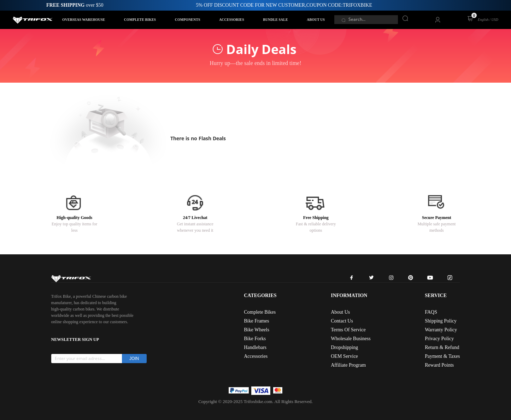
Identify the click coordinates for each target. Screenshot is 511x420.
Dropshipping (344, 347)
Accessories (256, 356)
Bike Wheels (257, 330)
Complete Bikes (260, 312)
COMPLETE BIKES (140, 20)
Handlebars (255, 347)
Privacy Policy (439, 339)
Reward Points (439, 365)
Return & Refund (442, 347)
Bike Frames (256, 321)
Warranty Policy (441, 330)
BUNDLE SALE (275, 20)
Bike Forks (255, 339)
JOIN (134, 359)
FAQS (431, 312)
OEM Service (344, 356)
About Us (340, 312)
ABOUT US (316, 20)
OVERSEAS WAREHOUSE (84, 20)
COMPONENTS (188, 20)
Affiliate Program (348, 365)
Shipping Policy (441, 321)
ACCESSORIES (232, 20)
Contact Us (342, 321)
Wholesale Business (351, 339)
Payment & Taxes (442, 356)
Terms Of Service (348, 330)
